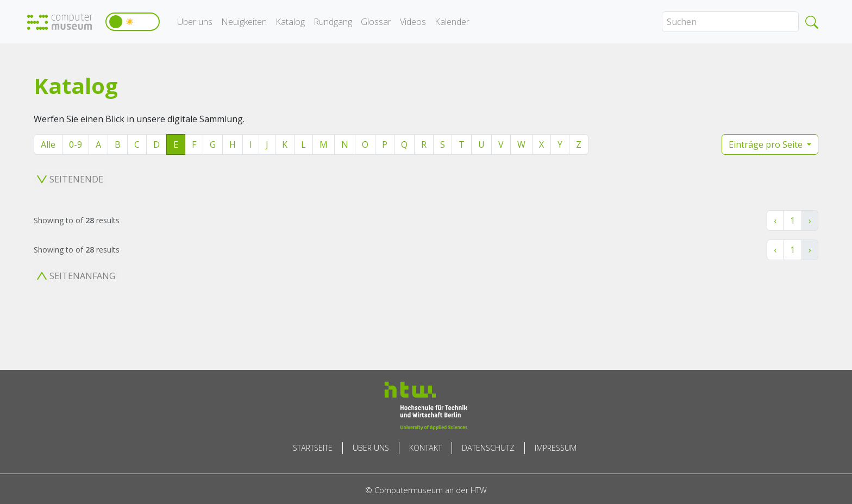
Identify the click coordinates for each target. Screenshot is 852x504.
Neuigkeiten (244, 22)
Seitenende (70, 179)
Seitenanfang (76, 276)
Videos (413, 22)
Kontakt (425, 448)
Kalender (452, 22)
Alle (48, 144)
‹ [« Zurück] (775, 220)
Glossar (376, 22)
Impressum (556, 448)
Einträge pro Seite (767, 144)
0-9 (76, 144)
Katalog (290, 22)
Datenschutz (488, 448)
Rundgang (333, 22)
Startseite (313, 448)
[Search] (730, 22)
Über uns (195, 22)
